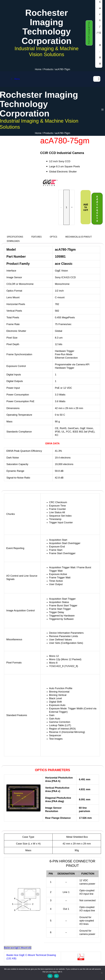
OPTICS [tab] (53, 236)
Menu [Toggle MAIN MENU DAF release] (15, 79)
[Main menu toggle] (101, 109)
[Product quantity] (66, 206)
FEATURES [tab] (36, 236)
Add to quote (97, 208)
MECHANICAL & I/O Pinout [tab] (79, 236)
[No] (102, 973)
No (56, 976)
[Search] (99, 79)
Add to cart (86, 206)
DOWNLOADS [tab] (13, 240)
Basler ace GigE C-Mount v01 (18, 947)
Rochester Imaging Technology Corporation (47, 27)
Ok (50, 976)
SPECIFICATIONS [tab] (15, 236)
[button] (89, 33)
